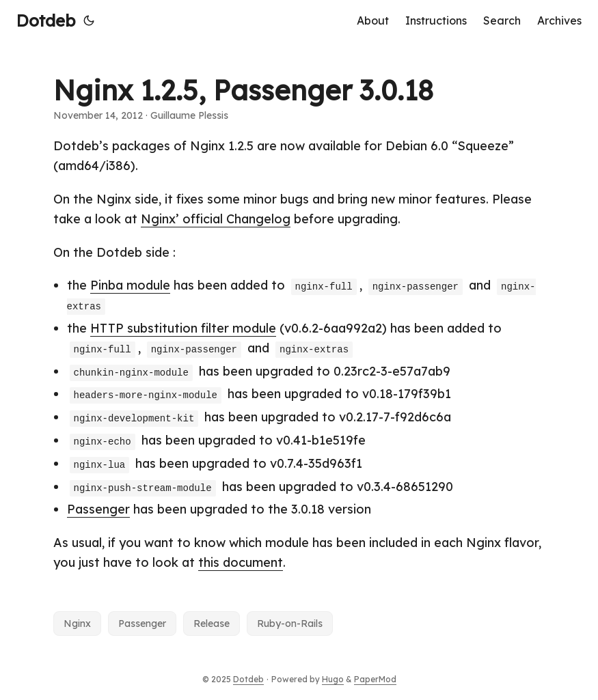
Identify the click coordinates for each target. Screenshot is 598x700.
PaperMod (375, 679)
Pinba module (130, 285)
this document (241, 562)
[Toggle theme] (89, 20)
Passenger (98, 509)
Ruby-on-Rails (290, 624)
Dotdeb (46, 20)
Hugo (333, 679)
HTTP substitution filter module (183, 328)
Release (212, 624)
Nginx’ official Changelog (216, 219)
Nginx (77, 624)
